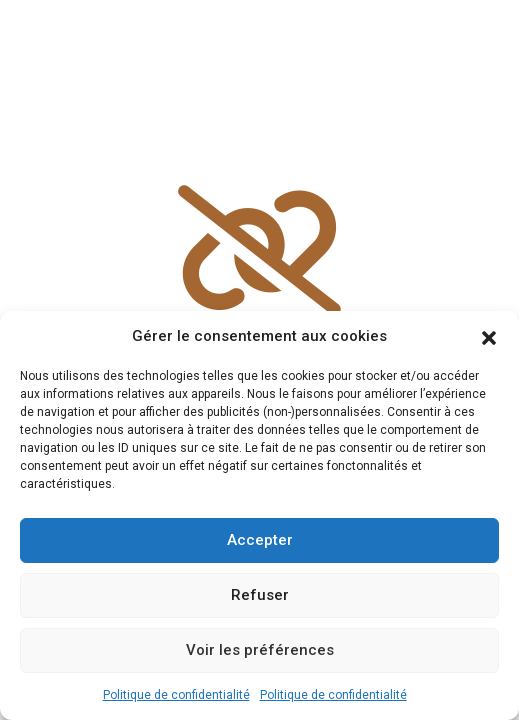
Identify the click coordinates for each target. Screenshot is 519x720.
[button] (489, 336)
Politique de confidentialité (176, 695)
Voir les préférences (260, 650)
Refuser (260, 595)
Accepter (260, 540)
